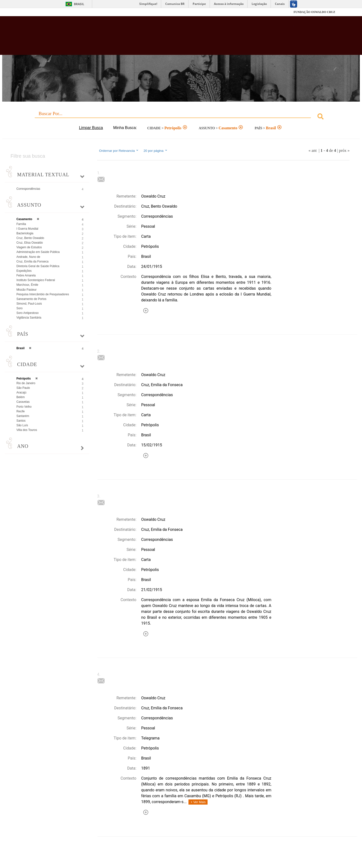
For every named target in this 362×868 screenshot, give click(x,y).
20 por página (156, 151)
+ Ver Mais (198, 802)
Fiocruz (39, 12)
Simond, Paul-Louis (29, 304)
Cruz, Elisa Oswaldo (30, 243)
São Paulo (23, 388)
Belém (21, 397)
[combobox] (181, 117)
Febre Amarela (26, 275)
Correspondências (28, 189)
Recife (21, 411)
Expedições (24, 271)
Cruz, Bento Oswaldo (30, 238)
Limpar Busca (91, 128)
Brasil (79, 4)
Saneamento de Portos (31, 299)
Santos (21, 421)
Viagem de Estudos (29, 247)
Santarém (23, 416)
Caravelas (23, 402)
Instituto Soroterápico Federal (36, 280)
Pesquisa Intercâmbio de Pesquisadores (43, 294)
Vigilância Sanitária (29, 318)
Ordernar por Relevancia (119, 151)
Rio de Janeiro (26, 383)
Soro (19, 308)
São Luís (22, 425)
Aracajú (21, 392)
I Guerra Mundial (27, 229)
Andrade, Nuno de (28, 257)
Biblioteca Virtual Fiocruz (157, 38)
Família (21, 224)
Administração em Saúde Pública (38, 252)
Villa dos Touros (27, 430)
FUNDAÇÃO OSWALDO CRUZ (314, 12)
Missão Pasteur (27, 290)
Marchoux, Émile (27, 285)
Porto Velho (24, 407)
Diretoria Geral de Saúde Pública (38, 266)
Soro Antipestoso (28, 313)
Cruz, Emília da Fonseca (32, 262)
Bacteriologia (25, 233)
